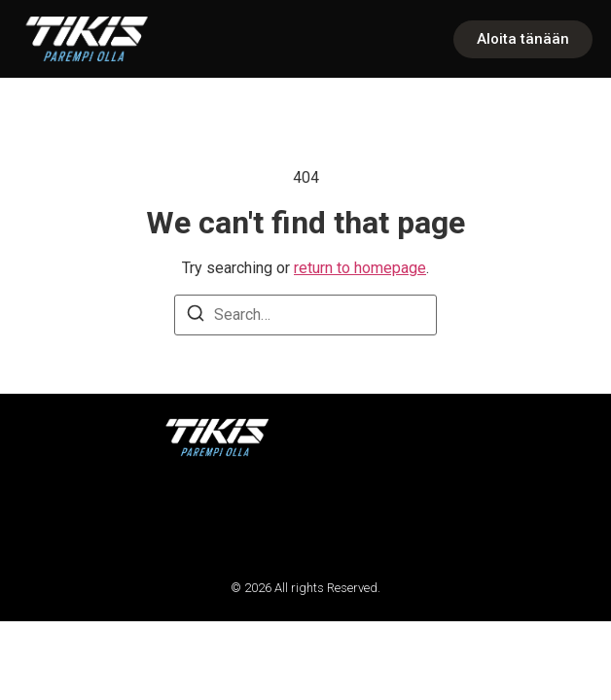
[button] (41, 518)
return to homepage (360, 268)
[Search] (196, 316)
